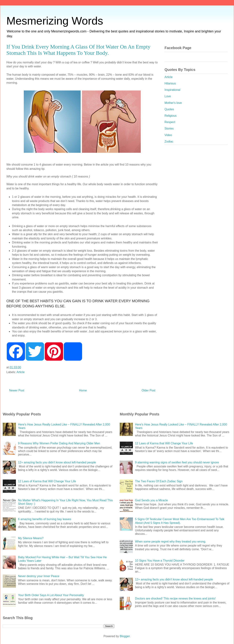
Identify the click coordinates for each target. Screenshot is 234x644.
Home (83, 390)
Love (168, 96)
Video (168, 135)
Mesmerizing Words (55, 21)
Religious (171, 116)
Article (20, 372)
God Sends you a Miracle (151, 500)
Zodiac (169, 141)
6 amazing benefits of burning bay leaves (45, 519)
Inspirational (172, 90)
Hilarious (170, 83)
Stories (169, 128)
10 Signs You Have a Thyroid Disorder (160, 561)
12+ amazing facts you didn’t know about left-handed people (57, 462)
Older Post (148, 390)
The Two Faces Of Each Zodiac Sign (159, 481)
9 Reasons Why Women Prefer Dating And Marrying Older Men (59, 443)
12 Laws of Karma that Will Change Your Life (47, 481)
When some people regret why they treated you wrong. (170, 542)
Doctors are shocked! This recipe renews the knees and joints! (175, 598)
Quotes (169, 109)
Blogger (125, 636)
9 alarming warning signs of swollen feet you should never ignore (177, 462)
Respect (170, 122)
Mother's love (173, 103)
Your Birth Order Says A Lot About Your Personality (51, 595)
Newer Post (17, 390)
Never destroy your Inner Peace (39, 576)
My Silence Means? (31, 538)
